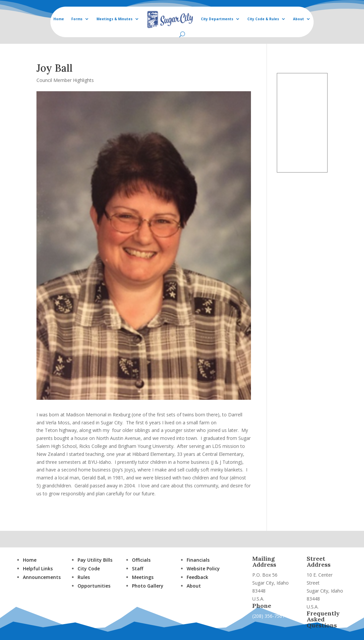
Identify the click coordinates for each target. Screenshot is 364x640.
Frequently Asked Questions (323, 619)
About (299, 19)
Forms (77, 19)
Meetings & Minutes (115, 19)
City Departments (217, 19)
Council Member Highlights (65, 80)
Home (59, 19)
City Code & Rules (263, 19)
